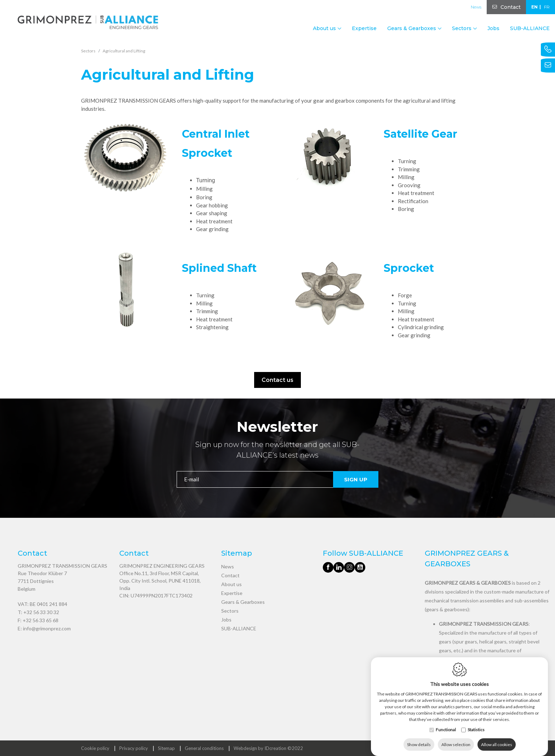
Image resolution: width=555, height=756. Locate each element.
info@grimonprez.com (47, 628)
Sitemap (166, 748)
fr (547, 7)
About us (231, 584)
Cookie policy (95, 748)
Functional (446, 723)
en (534, 7)
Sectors (230, 611)
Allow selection (456, 737)
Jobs (493, 28)
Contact (511, 7)
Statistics (476, 723)
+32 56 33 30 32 (41, 612)
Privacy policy (134, 748)
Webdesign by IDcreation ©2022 (268, 748)
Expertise (364, 28)
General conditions (204, 748)
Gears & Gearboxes (243, 602)
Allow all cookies (497, 737)
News (476, 7)
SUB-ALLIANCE (530, 28)
